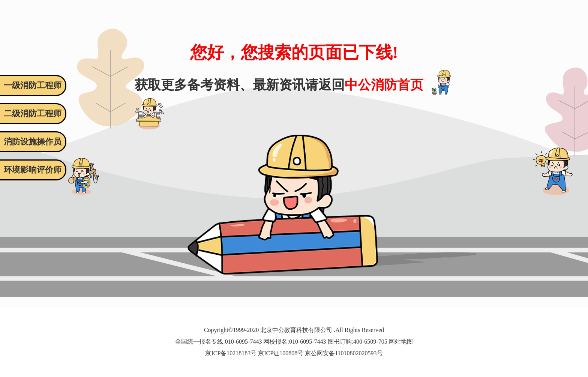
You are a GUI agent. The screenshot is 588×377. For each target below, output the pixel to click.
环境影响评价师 (33, 170)
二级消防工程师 (33, 113)
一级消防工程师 (33, 85)
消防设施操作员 (33, 142)
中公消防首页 (384, 85)
